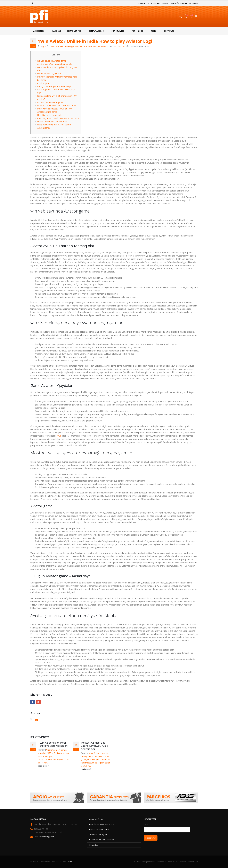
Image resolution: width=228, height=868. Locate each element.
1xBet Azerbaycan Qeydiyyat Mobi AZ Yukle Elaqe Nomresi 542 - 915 (79, 46)
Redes (154, 31)
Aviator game (44, 83)
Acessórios (39, 31)
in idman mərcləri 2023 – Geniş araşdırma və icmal (54, 753)
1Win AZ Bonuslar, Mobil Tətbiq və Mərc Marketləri (53, 744)
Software (169, 31)
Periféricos (137, 31)
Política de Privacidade (99, 829)
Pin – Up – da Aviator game (50, 102)
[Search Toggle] (180, 17)
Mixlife (69, 862)
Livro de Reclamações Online (102, 824)
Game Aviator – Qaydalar (49, 74)
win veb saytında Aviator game (52, 61)
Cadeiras (56, 31)
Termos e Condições (98, 835)
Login (195, 3)
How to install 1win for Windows (52, 121)
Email (38, 702)
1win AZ (121, 46)
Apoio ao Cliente (96, 819)
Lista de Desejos (161, 3)
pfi (44, 46)
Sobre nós (174, 3)
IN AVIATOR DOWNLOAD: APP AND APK (57, 105)
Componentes (74, 31)
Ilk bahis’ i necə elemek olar (50, 115)
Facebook (32, 702)
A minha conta (145, 3)
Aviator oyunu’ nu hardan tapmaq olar (55, 64)
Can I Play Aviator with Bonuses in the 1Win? (58, 118)
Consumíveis (118, 31)
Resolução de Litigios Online (102, 840)
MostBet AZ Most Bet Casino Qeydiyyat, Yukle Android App (94, 746)
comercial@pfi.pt (47, 837)
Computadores (96, 31)
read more (44, 766)
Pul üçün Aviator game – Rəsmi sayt (54, 86)
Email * (171, 832)
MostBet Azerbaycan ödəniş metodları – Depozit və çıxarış (95, 756)
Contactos (186, 3)
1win (115, 46)
